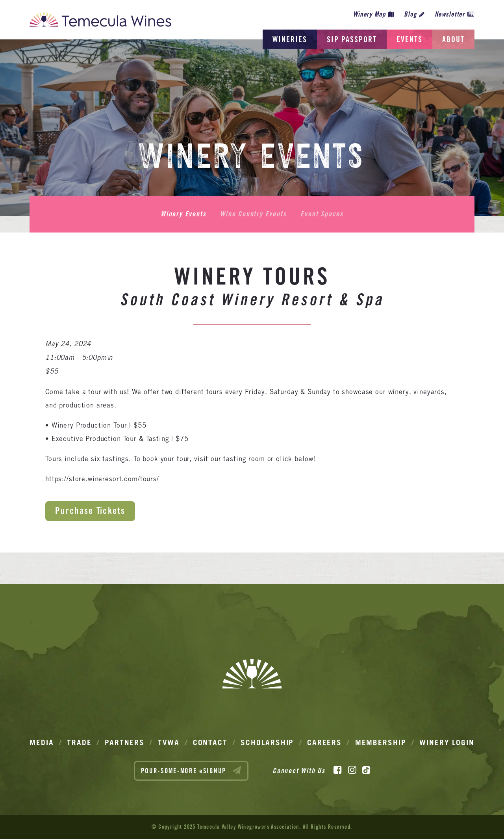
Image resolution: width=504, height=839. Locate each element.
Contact (210, 742)
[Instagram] (352, 770)
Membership (381, 742)
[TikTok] (366, 770)
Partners (125, 742)
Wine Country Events (253, 214)
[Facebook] (338, 770)
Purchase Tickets (90, 511)
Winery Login (447, 742)
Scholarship (267, 742)
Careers (324, 742)
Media (42, 742)
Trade (79, 742)
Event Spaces (322, 214)
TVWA (169, 742)
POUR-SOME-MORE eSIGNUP (191, 770)
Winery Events (183, 214)
